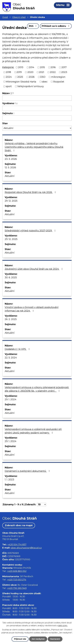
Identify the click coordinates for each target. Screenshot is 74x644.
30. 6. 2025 (11, 285)
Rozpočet (59, 89)
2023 (64, 80)
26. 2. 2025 (11, 327)
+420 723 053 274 (17, 587)
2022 (53, 80)
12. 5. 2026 (10, 175)
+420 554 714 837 (17, 552)
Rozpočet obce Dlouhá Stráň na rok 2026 (31, 200)
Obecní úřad (19, 17)
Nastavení (55, 639)
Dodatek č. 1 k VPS (18, 357)
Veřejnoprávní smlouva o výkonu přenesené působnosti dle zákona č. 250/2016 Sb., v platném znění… (37, 397)
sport (9, 94)
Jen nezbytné (38, 639)
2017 (64, 75)
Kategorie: (8, 75)
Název (7, 101)
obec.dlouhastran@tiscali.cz (26, 556)
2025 (20, 85)
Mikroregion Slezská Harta (21, 89)
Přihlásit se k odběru (56, 35)
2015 (42, 75)
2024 (9, 85)
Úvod (5, 17)
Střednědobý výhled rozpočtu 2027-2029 (31, 238)
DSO (43, 85)
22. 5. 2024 (11, 365)
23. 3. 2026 (11, 167)
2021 (42, 80)
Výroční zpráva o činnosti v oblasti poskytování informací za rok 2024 (32, 317)
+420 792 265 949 (17, 596)
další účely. (63, 625)
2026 (32, 85)
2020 (30, 80)
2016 (53, 75)
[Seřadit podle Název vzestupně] (13, 101)
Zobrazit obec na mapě (19, 533)
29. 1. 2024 (11, 407)
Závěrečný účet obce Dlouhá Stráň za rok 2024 (34, 277)
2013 (21, 75)
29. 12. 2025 (11, 209)
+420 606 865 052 (17, 579)
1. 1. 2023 (9, 487)
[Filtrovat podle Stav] (37, 136)
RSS (32, 35)
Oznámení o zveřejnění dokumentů (28, 479)
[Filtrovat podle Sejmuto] (37, 126)
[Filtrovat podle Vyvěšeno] (37, 116)
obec (45, 89)
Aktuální (10, 184)
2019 (19, 80)
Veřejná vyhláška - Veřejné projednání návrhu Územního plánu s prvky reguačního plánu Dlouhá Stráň (34, 155)
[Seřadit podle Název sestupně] (13, 102)
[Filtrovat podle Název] (37, 106)
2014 (31, 75)
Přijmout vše (20, 639)
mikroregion (58, 85)
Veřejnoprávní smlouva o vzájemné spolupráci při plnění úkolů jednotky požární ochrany (33, 439)
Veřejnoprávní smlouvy (31, 94)
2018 (8, 80)
